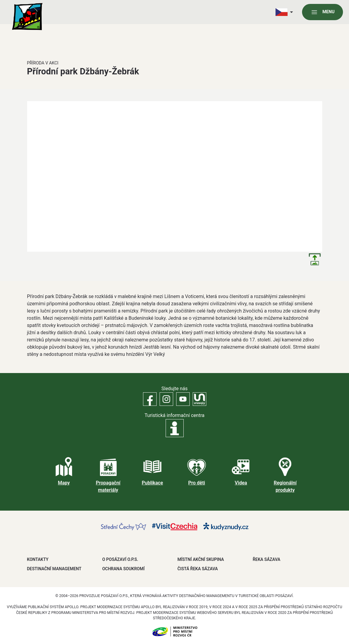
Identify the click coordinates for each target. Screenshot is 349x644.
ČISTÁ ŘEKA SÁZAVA (198, 569)
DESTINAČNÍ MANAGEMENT (54, 569)
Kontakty (38, 559)
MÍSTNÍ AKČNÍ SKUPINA (201, 559)
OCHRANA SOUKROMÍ (123, 569)
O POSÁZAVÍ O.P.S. (120, 559)
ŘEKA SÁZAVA (266, 559)
